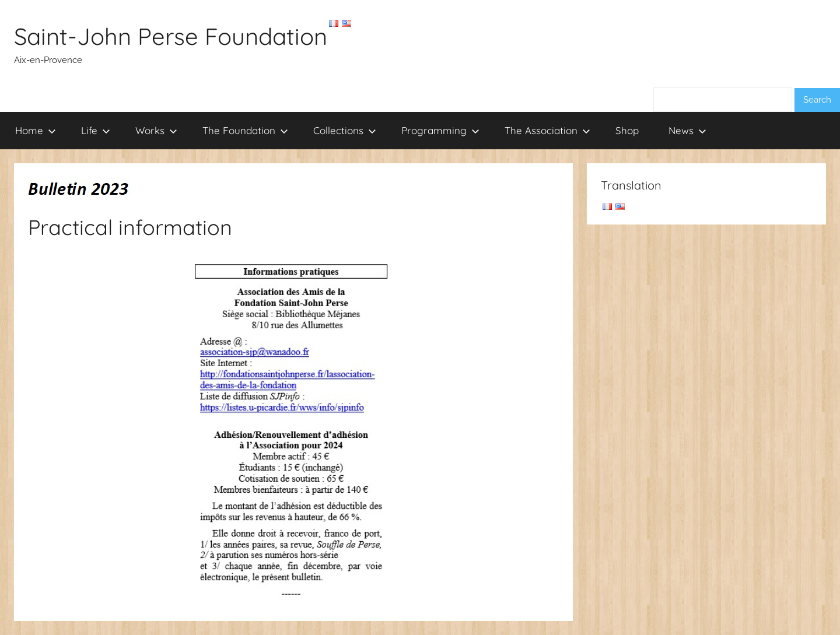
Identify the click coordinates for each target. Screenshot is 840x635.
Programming (440, 130)
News (687, 130)
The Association (547, 130)
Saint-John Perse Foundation (171, 36)
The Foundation (245, 130)
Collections (345, 130)
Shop (627, 130)
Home (36, 130)
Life (96, 130)
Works (156, 130)
